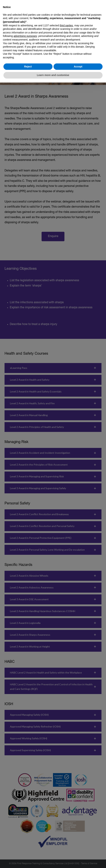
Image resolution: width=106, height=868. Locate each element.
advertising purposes (25, 36)
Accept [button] (78, 67)
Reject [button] (28, 67)
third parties (66, 25)
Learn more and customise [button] (53, 75)
